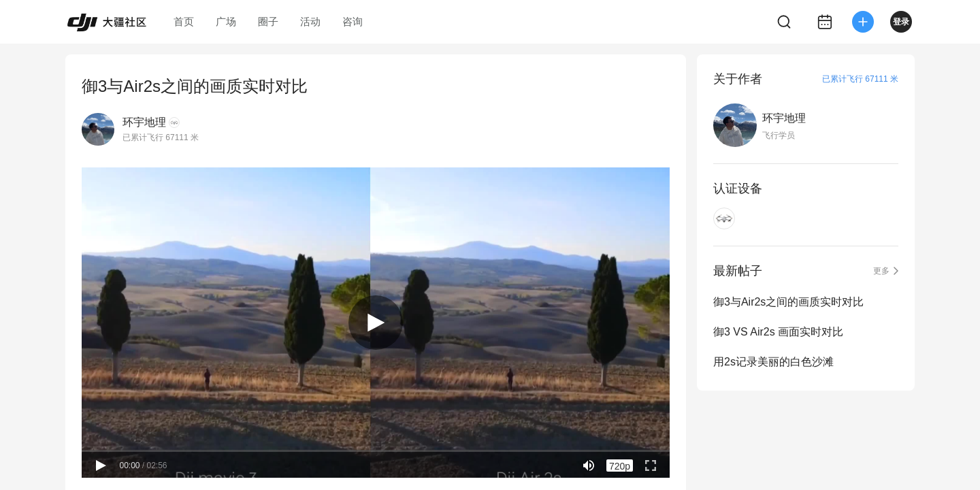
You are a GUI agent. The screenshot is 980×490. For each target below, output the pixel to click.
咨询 (353, 21)
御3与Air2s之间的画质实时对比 (788, 302)
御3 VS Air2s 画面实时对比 (778, 332)
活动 (310, 21)
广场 (226, 21)
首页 (184, 21)
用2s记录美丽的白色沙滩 (773, 362)
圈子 (268, 21)
